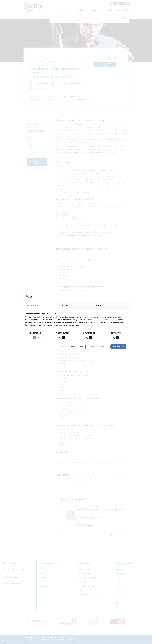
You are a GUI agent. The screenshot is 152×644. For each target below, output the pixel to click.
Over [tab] (99, 306)
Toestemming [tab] (32, 306)
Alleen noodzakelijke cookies (72, 347)
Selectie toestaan (98, 347)
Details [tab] (64, 306)
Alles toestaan (118, 347)
